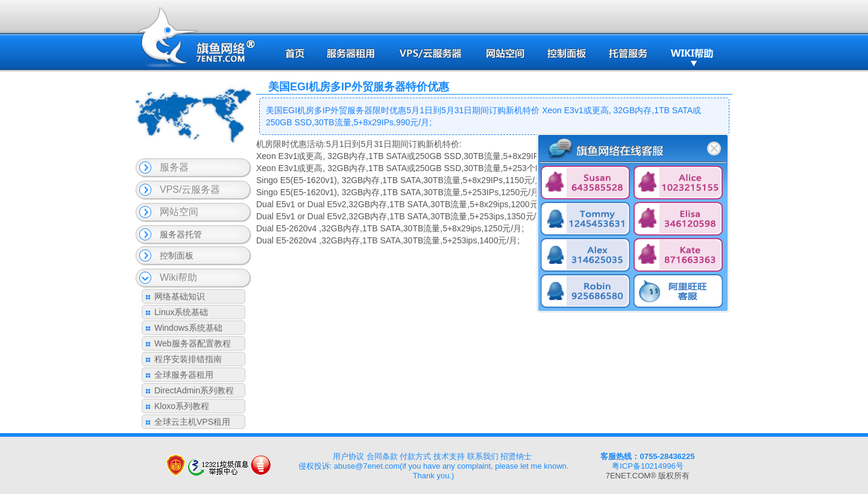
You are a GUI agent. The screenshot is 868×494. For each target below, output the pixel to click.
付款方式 (415, 456)
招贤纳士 (516, 456)
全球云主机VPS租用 (192, 422)
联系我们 (483, 456)
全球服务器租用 (184, 375)
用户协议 (348, 456)
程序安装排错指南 (188, 359)
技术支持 (449, 456)
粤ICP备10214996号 (648, 466)
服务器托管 (181, 234)
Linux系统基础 (181, 312)
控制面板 (177, 255)
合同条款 (382, 456)
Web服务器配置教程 (193, 343)
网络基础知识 (180, 296)
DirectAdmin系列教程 (194, 390)
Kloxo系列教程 (182, 406)
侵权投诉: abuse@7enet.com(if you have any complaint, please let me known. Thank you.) (434, 471)
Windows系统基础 (188, 328)
